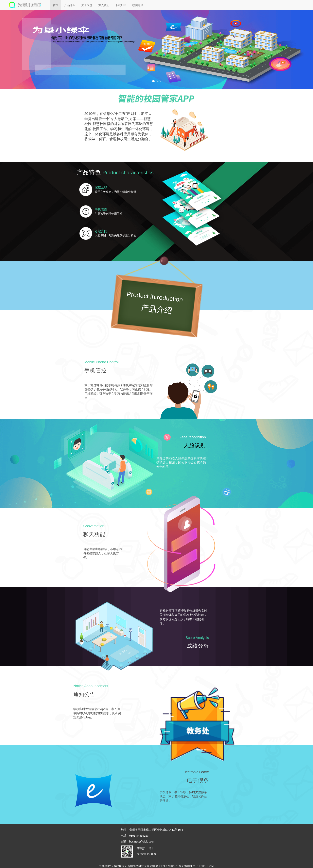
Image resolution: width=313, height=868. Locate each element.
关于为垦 (87, 5)
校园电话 (138, 5)
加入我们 (104, 5)
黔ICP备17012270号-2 (170, 866)
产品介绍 (70, 5)
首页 (56, 5)
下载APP (121, 5)
